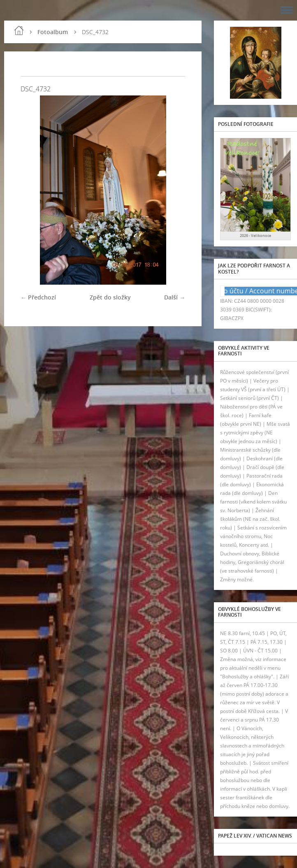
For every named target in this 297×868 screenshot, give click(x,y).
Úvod (19, 30)
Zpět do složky (110, 297)
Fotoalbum (53, 32)
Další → (175, 297)
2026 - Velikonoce (255, 236)
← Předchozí (38, 297)
